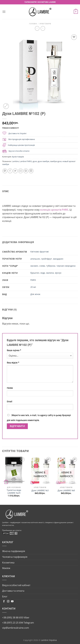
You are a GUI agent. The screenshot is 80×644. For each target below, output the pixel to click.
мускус (58, 273)
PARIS (33, 280)
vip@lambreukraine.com (16, 628)
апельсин (35, 259)
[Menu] (4, 12)
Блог (5, 596)
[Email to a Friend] (21, 171)
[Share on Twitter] (15, 171)
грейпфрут (47, 259)
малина (50, 273)
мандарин (58, 259)
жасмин (34, 266)
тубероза (51, 266)
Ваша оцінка (14, 350)
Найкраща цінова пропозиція (21, 145)
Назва (10, 388)
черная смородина (66, 266)
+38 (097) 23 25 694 (13, 623)
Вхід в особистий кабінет (16, 585)
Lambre (15, 161)
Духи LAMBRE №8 (66, 490)
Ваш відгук (13, 363)
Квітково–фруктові (40, 252)
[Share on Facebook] (10, 171)
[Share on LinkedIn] (31, 171)
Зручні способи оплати (19, 151)
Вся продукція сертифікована (22, 139)
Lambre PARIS (26, 161)
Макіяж (6, 568)
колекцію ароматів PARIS (54, 210)
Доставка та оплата (13, 591)
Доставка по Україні (17, 133)
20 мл (33, 287)
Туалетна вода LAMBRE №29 (14, 492)
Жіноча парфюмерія (14, 551)
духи (35, 161)
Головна (33, 24)
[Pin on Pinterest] (26, 171)
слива (42, 266)
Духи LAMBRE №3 (40, 490)
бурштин (35, 273)
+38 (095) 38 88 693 (13, 618)
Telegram (28, 623)
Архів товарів (45, 24)
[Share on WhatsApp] (5, 171)
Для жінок (35, 294)
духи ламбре (43, 161)
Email (10, 401)
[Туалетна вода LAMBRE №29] (14, 471)
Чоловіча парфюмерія (15, 557)
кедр (43, 273)
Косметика (8, 563)
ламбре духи (56, 161)
